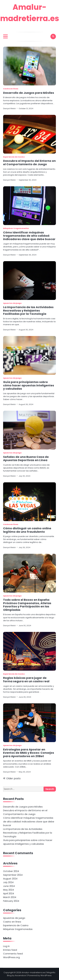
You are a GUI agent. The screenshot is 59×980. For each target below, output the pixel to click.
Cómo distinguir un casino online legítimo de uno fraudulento (27, 530)
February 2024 (11, 901)
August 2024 (10, 879)
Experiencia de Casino (14, 157)
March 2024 (10, 897)
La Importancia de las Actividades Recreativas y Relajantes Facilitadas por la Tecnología (28, 310)
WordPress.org (11, 957)
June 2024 (9, 886)
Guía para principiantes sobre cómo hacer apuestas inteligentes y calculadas (29, 385)
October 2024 (11, 871)
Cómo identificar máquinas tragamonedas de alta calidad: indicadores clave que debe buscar (29, 236)
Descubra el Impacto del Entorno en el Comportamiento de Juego (29, 163)
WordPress (46, 975)
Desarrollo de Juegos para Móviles (29, 93)
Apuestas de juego (12, 303)
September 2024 (13, 875)
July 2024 (8, 882)
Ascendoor (21, 975)
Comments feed (13, 954)
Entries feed (10, 950)
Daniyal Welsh (9, 108)
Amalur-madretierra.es (34, 972)
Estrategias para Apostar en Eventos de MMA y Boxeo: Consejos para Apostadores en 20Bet (29, 753)
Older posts (13, 778)
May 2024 (8, 890)
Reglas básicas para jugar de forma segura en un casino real (26, 680)
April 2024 (9, 893)
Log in (6, 946)
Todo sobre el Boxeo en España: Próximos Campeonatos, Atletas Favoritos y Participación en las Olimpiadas (27, 605)
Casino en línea (11, 89)
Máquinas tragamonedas (16, 228)
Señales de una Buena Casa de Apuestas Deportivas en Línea (26, 459)
